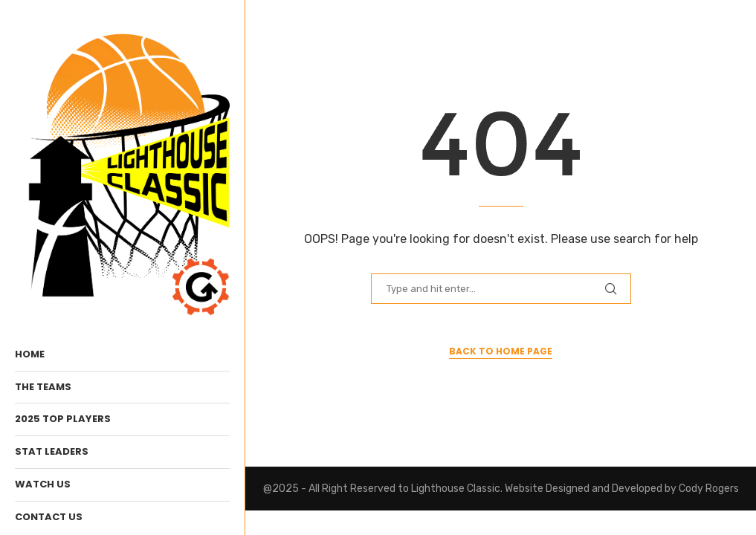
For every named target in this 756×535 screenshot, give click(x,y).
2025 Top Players (63, 419)
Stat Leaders (52, 451)
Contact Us (49, 517)
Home (30, 354)
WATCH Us (43, 484)
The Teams (43, 387)
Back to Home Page (501, 351)
